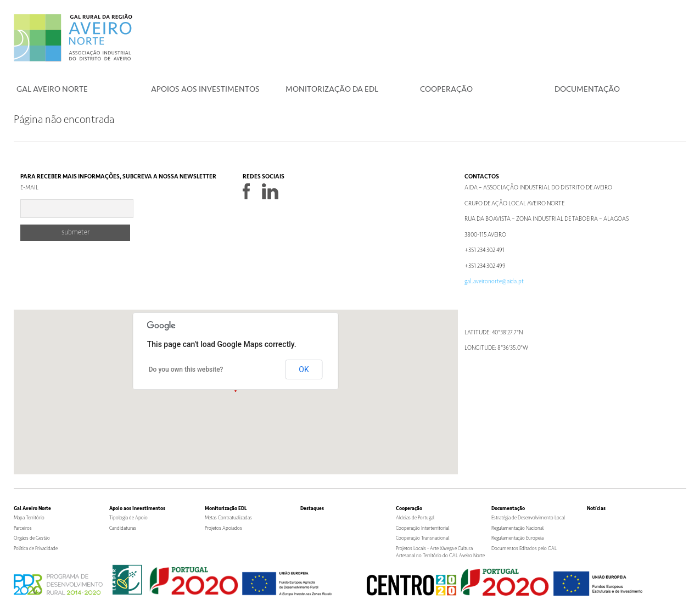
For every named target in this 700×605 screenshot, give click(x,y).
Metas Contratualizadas (228, 518)
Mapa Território (29, 518)
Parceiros (23, 528)
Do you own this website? (186, 369)
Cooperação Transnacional (422, 538)
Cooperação (446, 89)
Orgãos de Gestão (32, 538)
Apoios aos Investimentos (205, 89)
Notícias (596, 509)
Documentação (587, 89)
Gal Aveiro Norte (52, 89)
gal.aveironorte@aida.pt (494, 281)
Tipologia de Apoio (128, 518)
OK (304, 369)
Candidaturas (123, 528)
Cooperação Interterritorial (422, 528)
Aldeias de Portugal (415, 518)
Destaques (312, 509)
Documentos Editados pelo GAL (524, 549)
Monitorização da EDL (332, 89)
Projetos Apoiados (223, 528)
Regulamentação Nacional (517, 528)
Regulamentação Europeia (517, 538)
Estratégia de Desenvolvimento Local (528, 518)
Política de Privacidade (36, 549)
